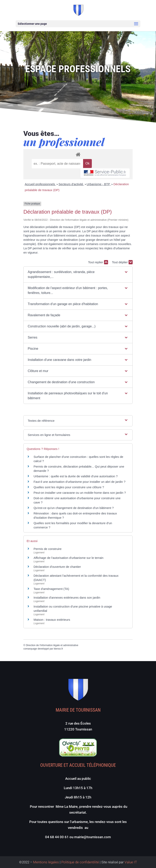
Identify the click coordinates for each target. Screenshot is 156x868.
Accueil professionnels (40, 184)
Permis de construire (48, 549)
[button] (78, 274)
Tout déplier (122, 262)
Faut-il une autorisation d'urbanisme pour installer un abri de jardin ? (79, 482)
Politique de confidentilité (80, 862)
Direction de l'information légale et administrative (52, 645)
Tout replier (98, 262)
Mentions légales (46, 862)
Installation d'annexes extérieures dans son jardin (67, 597)
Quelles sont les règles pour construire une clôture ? (69, 487)
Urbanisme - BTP (99, 184)
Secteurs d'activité (71, 184)
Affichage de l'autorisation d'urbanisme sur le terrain (68, 558)
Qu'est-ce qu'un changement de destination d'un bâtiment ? (74, 508)
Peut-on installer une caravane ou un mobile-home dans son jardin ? (80, 493)
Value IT (130, 862)
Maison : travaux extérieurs (52, 620)
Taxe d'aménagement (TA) (51, 589)
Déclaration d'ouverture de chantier (57, 567)
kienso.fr (58, 649)
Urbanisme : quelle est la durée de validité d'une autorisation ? (76, 476)
